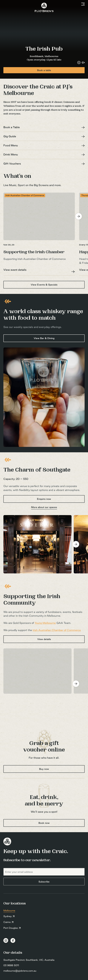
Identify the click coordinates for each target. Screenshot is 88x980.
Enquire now (44, 499)
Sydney (8, 916)
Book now (44, 823)
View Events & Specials (44, 285)
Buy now (44, 769)
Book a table (44, 70)
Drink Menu (11, 154)
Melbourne (9, 910)
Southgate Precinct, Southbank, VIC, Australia (29, 960)
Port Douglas (11, 928)
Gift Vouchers (12, 164)
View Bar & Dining (44, 338)
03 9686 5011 (11, 965)
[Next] (79, 216)
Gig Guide (10, 136)
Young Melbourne (45, 623)
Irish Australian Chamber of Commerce (57, 630)
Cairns (7, 922)
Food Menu (11, 145)
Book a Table (12, 127)
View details (44, 639)
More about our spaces (44, 507)
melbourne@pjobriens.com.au (20, 971)
